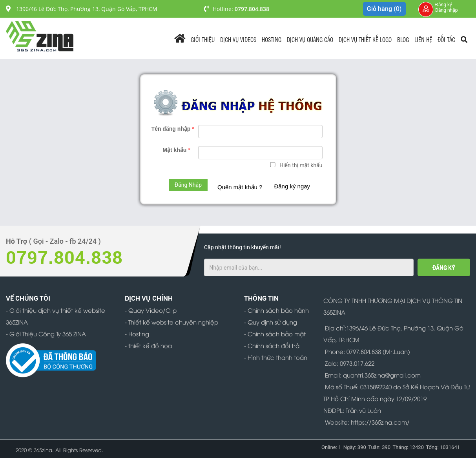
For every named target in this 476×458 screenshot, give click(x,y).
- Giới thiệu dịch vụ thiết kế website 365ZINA (56, 316)
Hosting (272, 39)
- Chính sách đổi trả (272, 345)
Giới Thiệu (203, 39)
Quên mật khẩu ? (240, 187)
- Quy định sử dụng (271, 322)
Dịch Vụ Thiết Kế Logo (365, 39)
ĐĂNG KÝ (444, 268)
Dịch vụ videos (238, 39)
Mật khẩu (176, 150)
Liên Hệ (423, 39)
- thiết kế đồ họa (148, 345)
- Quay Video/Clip (151, 310)
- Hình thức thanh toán (276, 357)
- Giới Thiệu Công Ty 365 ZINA (46, 334)
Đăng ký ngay (292, 186)
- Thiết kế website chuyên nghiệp (171, 322)
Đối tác (446, 39)
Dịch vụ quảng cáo (310, 39)
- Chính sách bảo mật (275, 334)
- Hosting (137, 334)
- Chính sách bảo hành (276, 310)
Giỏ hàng (384, 9)
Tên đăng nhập (173, 129)
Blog (403, 39)
